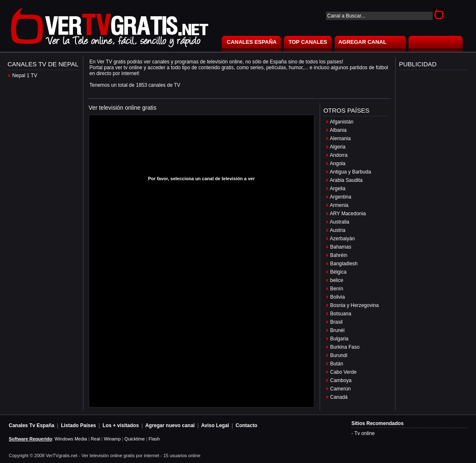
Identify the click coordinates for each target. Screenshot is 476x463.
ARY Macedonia (348, 214)
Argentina (340, 197)
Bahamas (341, 247)
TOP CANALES (308, 42)
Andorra (339, 155)
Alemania (340, 138)
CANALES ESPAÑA (252, 42)
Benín (337, 289)
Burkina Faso (345, 347)
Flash (154, 439)
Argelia (337, 189)
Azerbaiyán (342, 239)
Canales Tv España (31, 425)
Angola (337, 164)
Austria (337, 230)
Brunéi (337, 330)
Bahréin (339, 255)
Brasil (336, 322)
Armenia (339, 205)
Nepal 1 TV (25, 75)
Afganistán (342, 122)
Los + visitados (121, 425)
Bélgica (338, 272)
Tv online (365, 433)
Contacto (246, 425)
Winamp (112, 439)
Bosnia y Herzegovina (354, 305)
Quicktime (135, 439)
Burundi (339, 355)
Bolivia (337, 297)
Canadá (339, 397)
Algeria (337, 147)
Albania (338, 130)
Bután (337, 364)
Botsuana (341, 314)
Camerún (340, 389)
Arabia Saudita (346, 180)
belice (337, 280)
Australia (339, 222)
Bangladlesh (344, 264)
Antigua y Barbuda (350, 172)
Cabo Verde (343, 372)
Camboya (341, 380)
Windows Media (71, 439)
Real (96, 439)
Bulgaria (339, 339)
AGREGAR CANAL (363, 42)
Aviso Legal (215, 425)
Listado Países (78, 425)
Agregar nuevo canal (170, 425)
